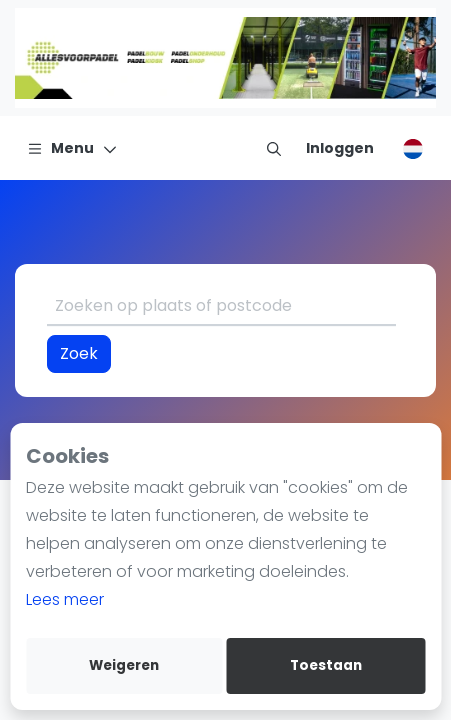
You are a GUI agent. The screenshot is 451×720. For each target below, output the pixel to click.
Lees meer (65, 599)
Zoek (79, 353)
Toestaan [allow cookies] (326, 665)
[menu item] (274, 148)
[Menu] (72, 148)
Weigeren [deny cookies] (124, 665)
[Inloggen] (340, 148)
